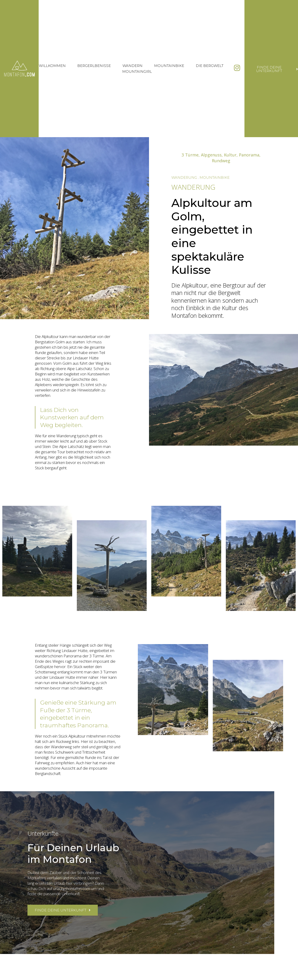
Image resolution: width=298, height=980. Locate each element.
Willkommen (52, 66)
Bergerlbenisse (94, 66)
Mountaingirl (137, 71)
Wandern (132, 66)
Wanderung (184, 177)
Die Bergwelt (210, 66)
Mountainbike (169, 66)
